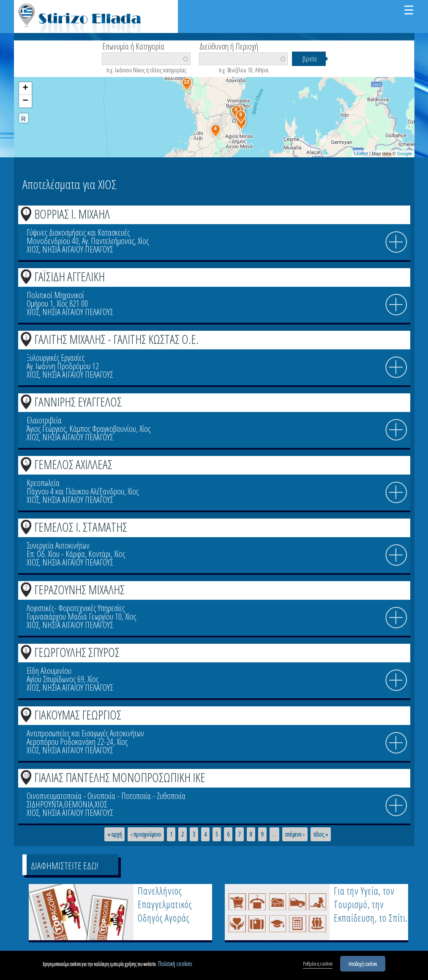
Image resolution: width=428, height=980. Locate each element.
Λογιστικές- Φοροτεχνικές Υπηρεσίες (76, 608)
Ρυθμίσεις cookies (318, 964)
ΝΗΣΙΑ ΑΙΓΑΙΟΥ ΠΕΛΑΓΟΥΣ (78, 249)
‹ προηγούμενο (146, 835)
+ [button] (25, 88)
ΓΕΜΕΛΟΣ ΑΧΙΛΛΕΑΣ (73, 464)
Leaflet (361, 154)
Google (405, 154)
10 (26, 776)
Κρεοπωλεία (43, 483)
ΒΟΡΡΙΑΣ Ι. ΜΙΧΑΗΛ (72, 214)
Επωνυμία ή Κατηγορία (133, 46)
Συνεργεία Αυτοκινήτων (58, 545)
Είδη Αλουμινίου (49, 671)
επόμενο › (295, 835)
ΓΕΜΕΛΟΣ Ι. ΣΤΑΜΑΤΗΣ (81, 527)
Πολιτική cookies (175, 965)
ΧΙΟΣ (33, 249)
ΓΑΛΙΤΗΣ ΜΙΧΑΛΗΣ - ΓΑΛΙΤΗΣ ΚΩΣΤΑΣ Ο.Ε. (116, 339)
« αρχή (114, 835)
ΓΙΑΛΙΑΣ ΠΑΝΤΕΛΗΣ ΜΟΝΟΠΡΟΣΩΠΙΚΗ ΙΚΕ (120, 777)
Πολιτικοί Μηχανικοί (55, 295)
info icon (396, 242)
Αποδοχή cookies (363, 964)
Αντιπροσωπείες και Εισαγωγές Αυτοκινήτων (85, 733)
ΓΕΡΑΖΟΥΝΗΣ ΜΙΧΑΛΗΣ (79, 589)
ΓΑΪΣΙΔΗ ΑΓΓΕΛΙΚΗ (70, 276)
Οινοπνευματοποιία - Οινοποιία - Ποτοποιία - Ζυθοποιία (106, 796)
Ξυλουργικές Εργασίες (56, 358)
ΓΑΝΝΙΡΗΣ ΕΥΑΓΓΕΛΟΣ (78, 402)
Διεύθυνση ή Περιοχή (229, 46)
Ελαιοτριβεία (44, 420)
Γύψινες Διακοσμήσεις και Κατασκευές (78, 232)
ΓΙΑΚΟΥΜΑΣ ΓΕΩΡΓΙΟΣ (78, 715)
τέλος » (321, 835)
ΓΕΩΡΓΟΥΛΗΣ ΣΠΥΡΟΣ (77, 652)
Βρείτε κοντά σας (52, 72)
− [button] (25, 101)
